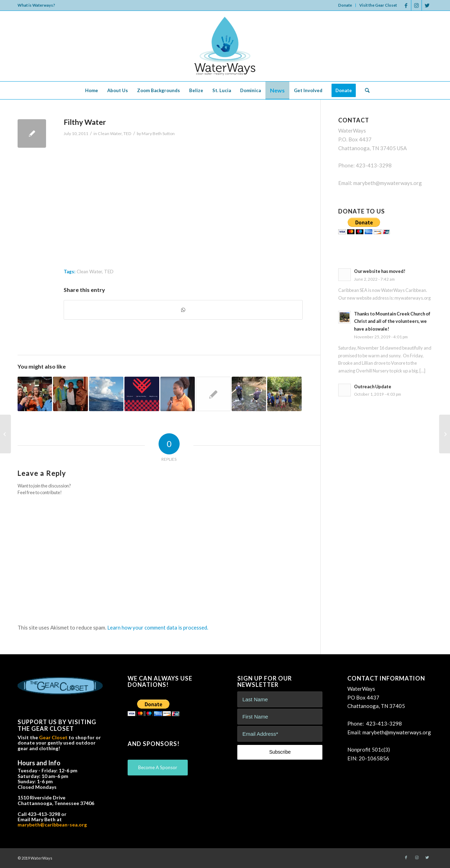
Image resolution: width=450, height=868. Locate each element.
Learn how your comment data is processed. (158, 627)
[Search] (365, 90)
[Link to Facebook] (406, 5)
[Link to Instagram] (416, 5)
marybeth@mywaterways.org (388, 183)
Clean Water (110, 133)
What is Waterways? (36, 5)
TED (127, 133)
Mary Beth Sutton (158, 133)
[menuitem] (345, 5)
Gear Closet (53, 737)
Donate (345, 5)
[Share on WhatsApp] (183, 310)
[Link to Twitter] (427, 5)
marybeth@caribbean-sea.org (52, 825)
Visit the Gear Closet (378, 5)
